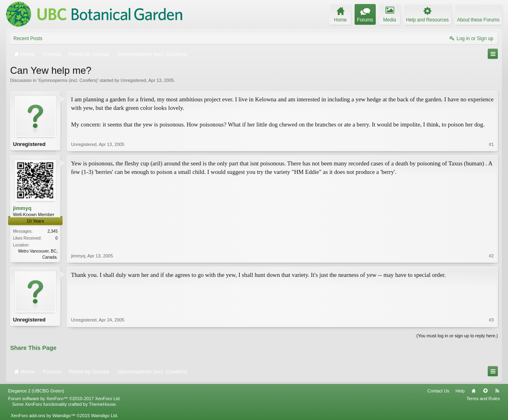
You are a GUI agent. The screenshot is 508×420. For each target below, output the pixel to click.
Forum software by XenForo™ (65, 399)
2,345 (53, 231)
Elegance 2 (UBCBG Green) (36, 391)
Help (460, 391)
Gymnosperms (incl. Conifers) (68, 80)
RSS (497, 391)
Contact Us (438, 391)
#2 (491, 256)
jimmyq (22, 208)
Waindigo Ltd (104, 416)
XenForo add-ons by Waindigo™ (43, 416)
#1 (491, 144)
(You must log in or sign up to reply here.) (457, 336)
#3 (491, 320)
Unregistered (133, 80)
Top (485, 391)
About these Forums (478, 20)
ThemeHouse (102, 404)
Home (474, 391)
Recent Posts (28, 39)
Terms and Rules (483, 399)
